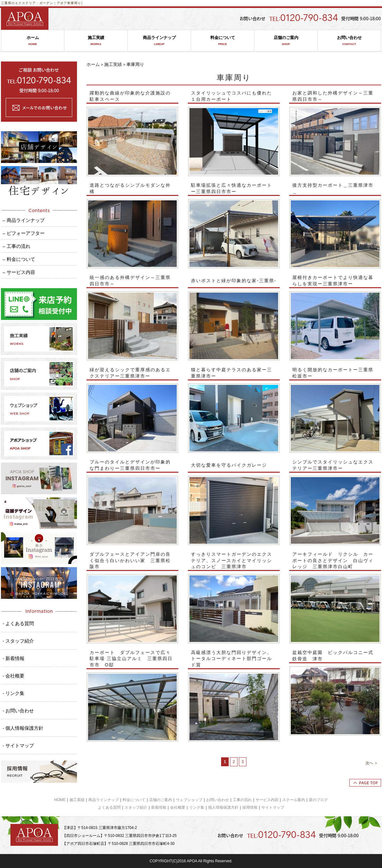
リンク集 (197, 807)
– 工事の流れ (16, 246)
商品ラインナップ (159, 41)
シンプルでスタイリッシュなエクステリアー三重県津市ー (333, 465)
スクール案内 (294, 800)
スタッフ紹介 (136, 807)
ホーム (33, 41)
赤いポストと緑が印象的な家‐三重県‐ (234, 281)
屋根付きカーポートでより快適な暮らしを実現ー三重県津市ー (333, 281)
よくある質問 (109, 807)
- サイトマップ (18, 745)
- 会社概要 (13, 676)
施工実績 (96, 41)
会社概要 (178, 807)
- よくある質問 (18, 623)
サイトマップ (273, 807)
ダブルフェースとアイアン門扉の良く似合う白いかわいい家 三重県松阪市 (130, 560)
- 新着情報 (13, 658)
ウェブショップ (189, 800)
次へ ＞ (372, 763)
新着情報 (159, 807)
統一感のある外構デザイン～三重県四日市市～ (130, 281)
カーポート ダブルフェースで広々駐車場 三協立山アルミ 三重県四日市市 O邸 (131, 659)
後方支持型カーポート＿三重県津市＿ (333, 188)
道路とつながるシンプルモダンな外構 (130, 188)
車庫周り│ (75, 3)
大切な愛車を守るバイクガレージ (229, 465)
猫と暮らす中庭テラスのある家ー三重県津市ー (232, 373)
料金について (223, 41)
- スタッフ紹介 (18, 641)
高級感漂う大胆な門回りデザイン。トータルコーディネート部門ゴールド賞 (232, 659)
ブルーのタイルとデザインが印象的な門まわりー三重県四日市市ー (130, 465)
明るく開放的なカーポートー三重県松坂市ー (333, 373)
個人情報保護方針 (223, 807)
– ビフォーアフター (24, 233)
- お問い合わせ (18, 711)
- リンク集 (13, 693)
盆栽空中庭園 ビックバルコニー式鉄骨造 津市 (333, 656)
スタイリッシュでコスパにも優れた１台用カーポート (232, 96)
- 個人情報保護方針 (23, 728)
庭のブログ (318, 800)
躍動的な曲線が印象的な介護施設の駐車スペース (130, 96)
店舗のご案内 (286, 41)
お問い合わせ (349, 41)
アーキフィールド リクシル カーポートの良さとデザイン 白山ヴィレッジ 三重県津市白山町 (333, 560)
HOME (60, 800)
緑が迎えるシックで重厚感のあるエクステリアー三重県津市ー (130, 373)
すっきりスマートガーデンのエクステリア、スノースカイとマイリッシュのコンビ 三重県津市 (232, 560)
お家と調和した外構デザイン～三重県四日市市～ (333, 96)
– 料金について (19, 259)
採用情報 (250, 807)
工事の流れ (242, 800)
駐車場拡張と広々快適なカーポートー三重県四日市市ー (232, 188)
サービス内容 (267, 800)
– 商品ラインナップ (24, 220)
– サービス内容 (19, 272)
